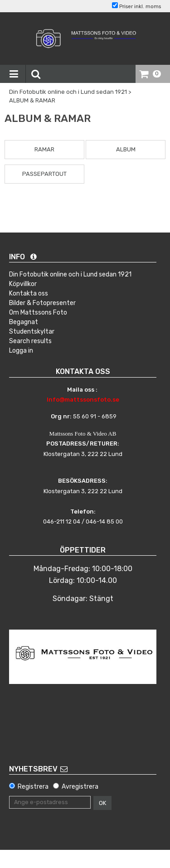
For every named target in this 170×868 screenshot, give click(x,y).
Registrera (33, 787)
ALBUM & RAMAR (32, 100)
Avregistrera (80, 787)
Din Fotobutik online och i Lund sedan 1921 (68, 92)
